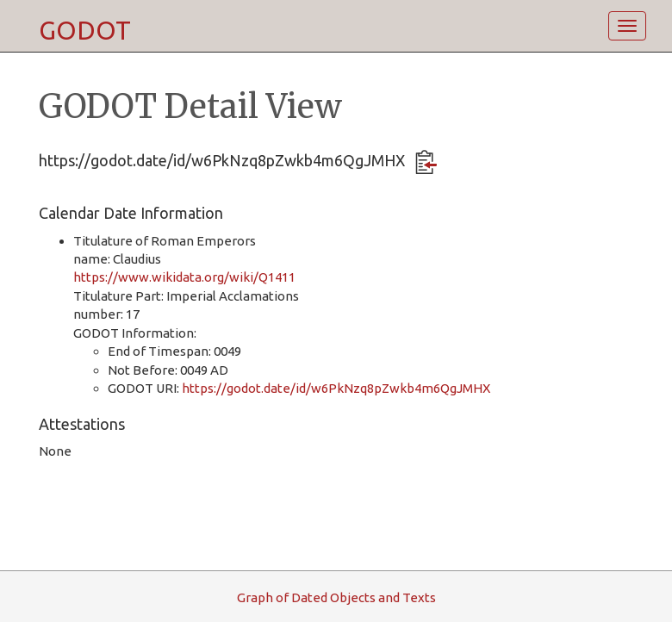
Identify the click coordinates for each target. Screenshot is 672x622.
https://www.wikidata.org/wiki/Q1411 (184, 277)
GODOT (85, 30)
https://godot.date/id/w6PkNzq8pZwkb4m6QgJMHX (336, 388)
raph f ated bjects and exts (336, 597)
